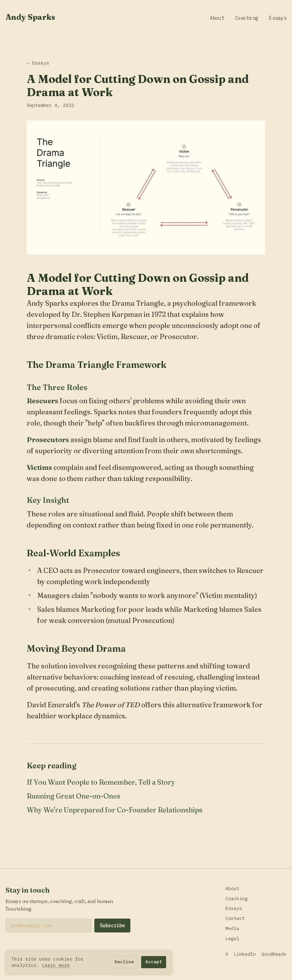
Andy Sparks (30, 17)
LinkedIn (245, 954)
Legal (232, 939)
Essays (278, 18)
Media (232, 928)
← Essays (38, 63)
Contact (235, 918)
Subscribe (112, 926)
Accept (154, 962)
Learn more (56, 965)
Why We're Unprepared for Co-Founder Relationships (115, 810)
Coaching (247, 18)
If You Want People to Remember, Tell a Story (101, 782)
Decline (124, 962)
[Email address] (49, 926)
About (217, 18)
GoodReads (274, 954)
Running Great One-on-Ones (74, 796)
